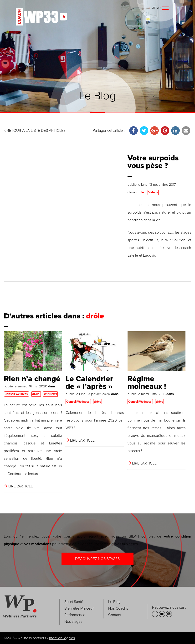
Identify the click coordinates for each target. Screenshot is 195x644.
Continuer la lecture (23, 474)
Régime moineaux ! (147, 383)
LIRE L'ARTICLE (18, 486)
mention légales (62, 638)
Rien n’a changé (32, 379)
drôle (141, 192)
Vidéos (153, 192)
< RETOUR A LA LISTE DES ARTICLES (35, 131)
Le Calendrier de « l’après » (89, 383)
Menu (160, 8)
